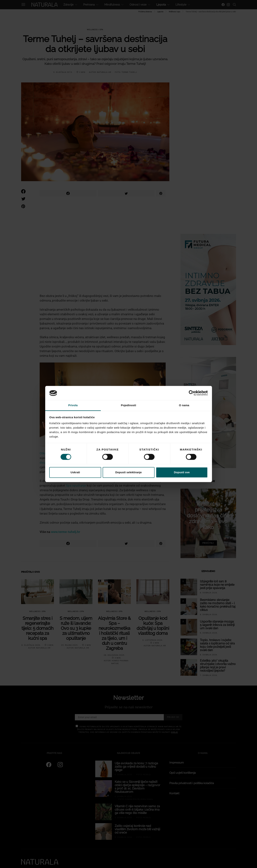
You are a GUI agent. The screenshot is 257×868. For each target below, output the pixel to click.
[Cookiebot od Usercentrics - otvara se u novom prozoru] (191, 393)
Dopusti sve (182, 472)
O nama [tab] (184, 405)
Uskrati (75, 472)
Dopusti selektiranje (128, 472)
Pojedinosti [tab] (129, 405)
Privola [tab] (73, 405)
